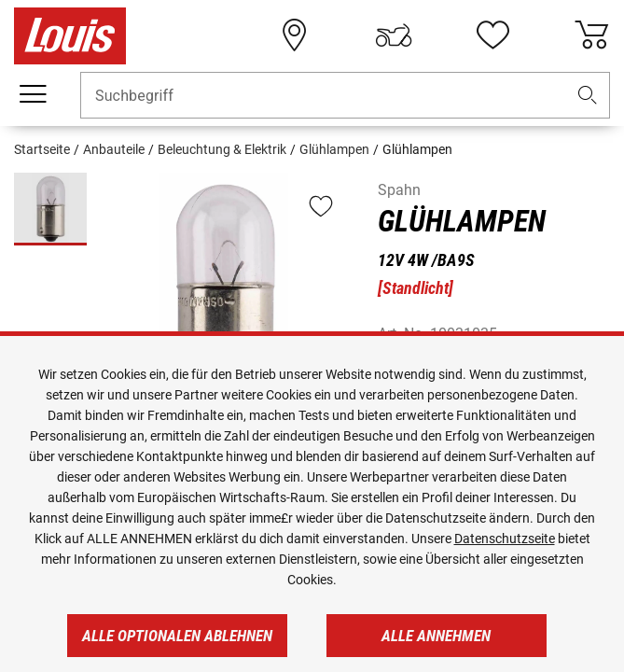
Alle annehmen (436, 636)
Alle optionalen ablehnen (177, 636)
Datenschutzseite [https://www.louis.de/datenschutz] (505, 539)
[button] (588, 96)
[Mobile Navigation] (33, 94)
